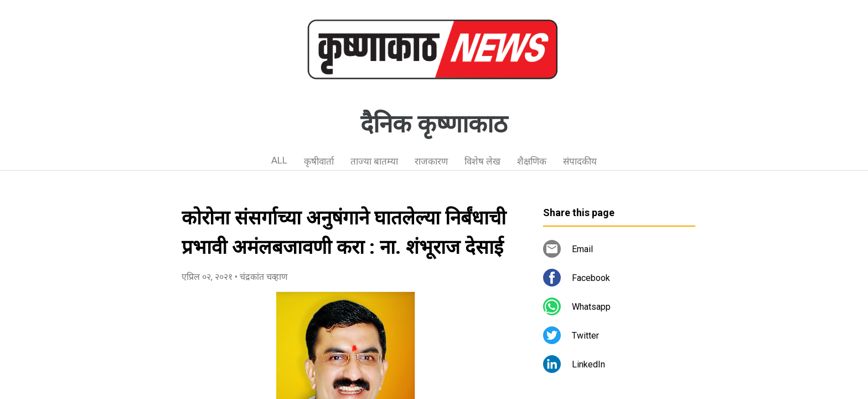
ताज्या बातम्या (374, 161)
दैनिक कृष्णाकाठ (434, 124)
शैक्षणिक (532, 161)
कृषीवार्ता (319, 161)
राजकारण (431, 161)
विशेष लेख (482, 161)
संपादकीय (580, 161)
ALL (279, 160)
